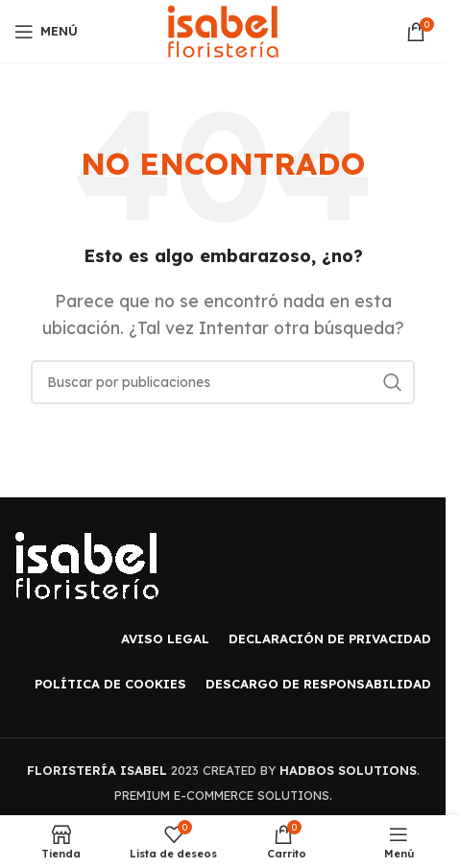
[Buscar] (223, 382)
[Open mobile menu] (46, 32)
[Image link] (86, 564)
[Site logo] (223, 30)
